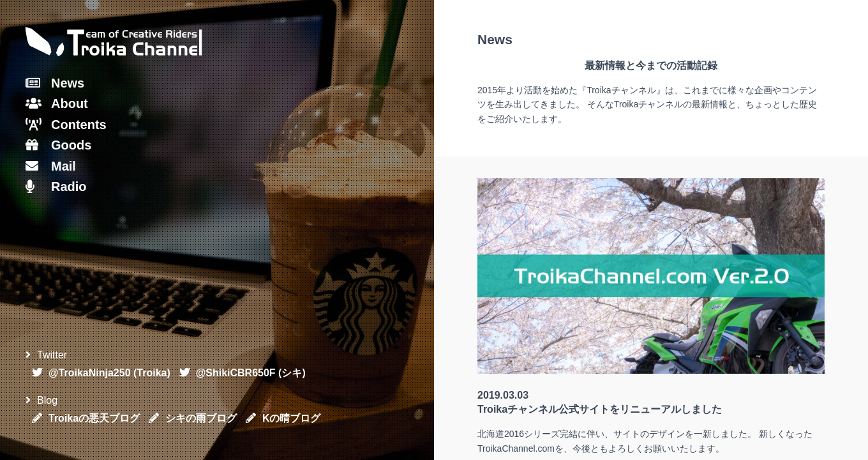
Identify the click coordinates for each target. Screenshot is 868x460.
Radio (56, 187)
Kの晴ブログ (283, 418)
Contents (66, 125)
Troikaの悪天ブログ (86, 418)
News (55, 83)
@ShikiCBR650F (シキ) (243, 373)
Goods (58, 145)
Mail (51, 166)
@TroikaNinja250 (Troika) (101, 373)
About (57, 103)
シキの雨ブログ (193, 418)
